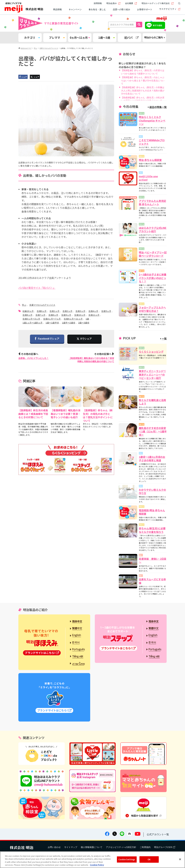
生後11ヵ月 (94, 315)
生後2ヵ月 (67, 311)
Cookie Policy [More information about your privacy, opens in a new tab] (97, 865)
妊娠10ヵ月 (28, 311)
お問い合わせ (54, 847)
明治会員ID (113, 3)
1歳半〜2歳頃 (69, 323)
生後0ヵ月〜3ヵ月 (31, 319)
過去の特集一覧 (157, 107)
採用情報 (98, 3)
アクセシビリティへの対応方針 (121, 847)
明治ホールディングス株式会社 (158, 3)
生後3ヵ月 (80, 311)
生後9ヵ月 (66, 315)
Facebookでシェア (47, 339)
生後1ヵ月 (55, 311)
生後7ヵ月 (40, 315)
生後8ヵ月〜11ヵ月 (73, 319)
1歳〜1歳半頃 (52, 323)
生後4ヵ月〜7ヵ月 (52, 319)
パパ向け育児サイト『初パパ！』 (37, 288)
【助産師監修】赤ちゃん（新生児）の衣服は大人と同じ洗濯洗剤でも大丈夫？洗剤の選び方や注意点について (143, 91)
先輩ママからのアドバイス (42, 305)
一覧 (163, 338)
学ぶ (24, 305)
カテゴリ (32, 38)
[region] (92, 860)
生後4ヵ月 (93, 311)
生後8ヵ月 (53, 315)
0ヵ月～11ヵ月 (80, 38)
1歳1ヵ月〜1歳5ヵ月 (33, 323)
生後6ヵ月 (27, 315)
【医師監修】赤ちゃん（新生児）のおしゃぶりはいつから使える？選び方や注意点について (143, 80)
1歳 (87, 319)
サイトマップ (71, 847)
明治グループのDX (165, 847)
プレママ (57, 38)
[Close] (180, 859)
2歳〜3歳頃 (84, 323)
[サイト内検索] (179, 3)
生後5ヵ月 (106, 311)
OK (149, 859)
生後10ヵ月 (80, 315)
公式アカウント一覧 (158, 834)
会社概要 (131, 3)
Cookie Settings (127, 859)
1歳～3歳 (107, 38)
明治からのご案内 (155, 37)
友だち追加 (157, 25)
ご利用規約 (145, 847)
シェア (23, 77)
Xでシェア (86, 339)
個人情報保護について (92, 847)
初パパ (131, 38)
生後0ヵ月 (42, 311)
